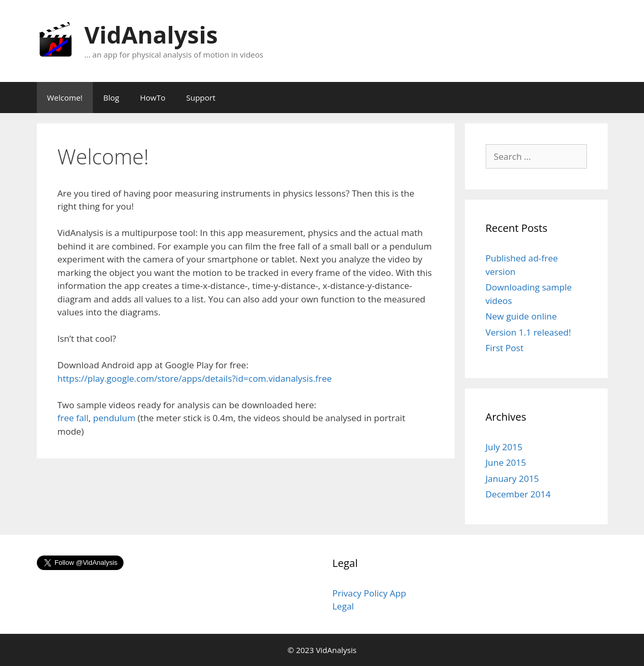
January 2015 (512, 478)
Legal (343, 606)
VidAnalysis (151, 34)
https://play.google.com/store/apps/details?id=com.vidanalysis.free (195, 378)
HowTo (153, 98)
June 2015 (506, 462)
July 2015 (504, 447)
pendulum (114, 418)
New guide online (521, 316)
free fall (73, 418)
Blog (111, 98)
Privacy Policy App (369, 593)
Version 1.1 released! (529, 332)
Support (201, 98)
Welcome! (65, 98)
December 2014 (518, 494)
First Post (505, 348)
